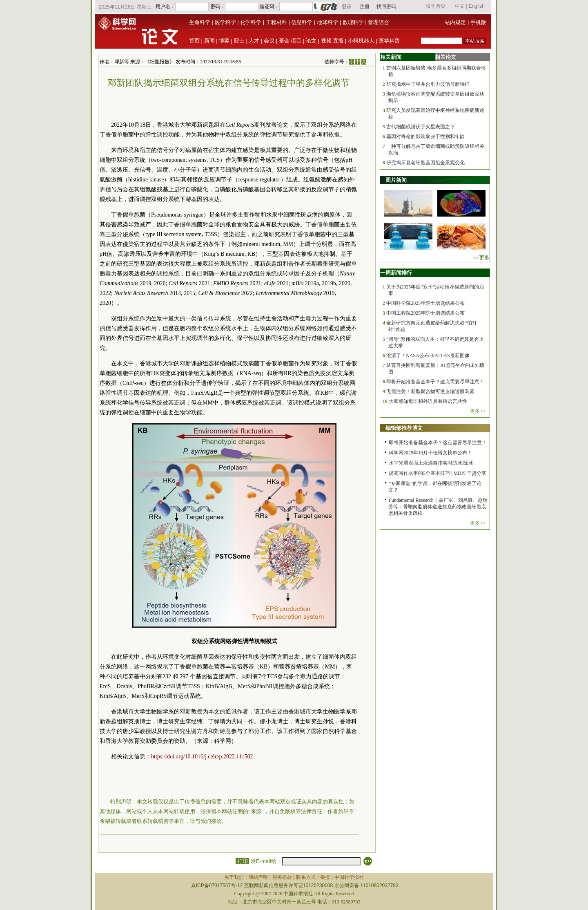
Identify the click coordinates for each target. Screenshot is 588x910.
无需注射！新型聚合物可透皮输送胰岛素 (430, 391)
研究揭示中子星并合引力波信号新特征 (428, 84)
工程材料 (276, 22)
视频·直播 (332, 41)
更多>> (478, 411)
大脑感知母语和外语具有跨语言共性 (428, 401)
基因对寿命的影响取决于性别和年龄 (425, 136)
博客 (224, 41)
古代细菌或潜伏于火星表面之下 (421, 127)
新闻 (209, 41)
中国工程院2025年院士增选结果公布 (425, 313)
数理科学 (353, 22)
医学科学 (225, 22)
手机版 (478, 22)
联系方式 (306, 877)
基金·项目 (290, 41)
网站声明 (258, 877)
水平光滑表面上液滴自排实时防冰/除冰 (431, 463)
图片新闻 (396, 180)
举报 (325, 877)
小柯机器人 (361, 41)
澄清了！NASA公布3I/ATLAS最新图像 (428, 356)
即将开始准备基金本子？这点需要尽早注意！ (435, 382)
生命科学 (200, 22)
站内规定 (455, 22)
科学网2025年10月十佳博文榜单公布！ (430, 453)
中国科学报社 (349, 877)
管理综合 (379, 22)
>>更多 (481, 258)
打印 (242, 861)
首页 (194, 41)
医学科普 (389, 41)
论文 (311, 41)
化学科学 (251, 22)
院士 (239, 41)
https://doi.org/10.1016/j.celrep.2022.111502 (202, 757)
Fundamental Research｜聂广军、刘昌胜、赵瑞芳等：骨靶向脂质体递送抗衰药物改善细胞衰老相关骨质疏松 (438, 507)
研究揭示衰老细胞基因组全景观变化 (425, 163)
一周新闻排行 (396, 273)
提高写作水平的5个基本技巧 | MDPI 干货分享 (438, 473)
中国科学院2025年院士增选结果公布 (425, 303)
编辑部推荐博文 (404, 428)
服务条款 (282, 877)
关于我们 (234, 877)
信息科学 (302, 22)
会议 (269, 41)
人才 (254, 41)
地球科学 (327, 22)
